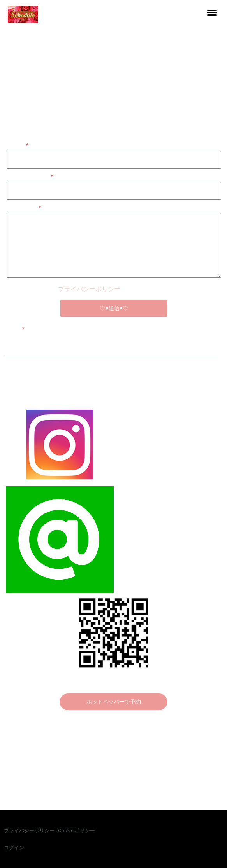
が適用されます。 (114, 289)
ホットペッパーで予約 (114, 702)
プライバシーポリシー (89, 289)
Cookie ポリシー (77, 830)
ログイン (14, 848)
